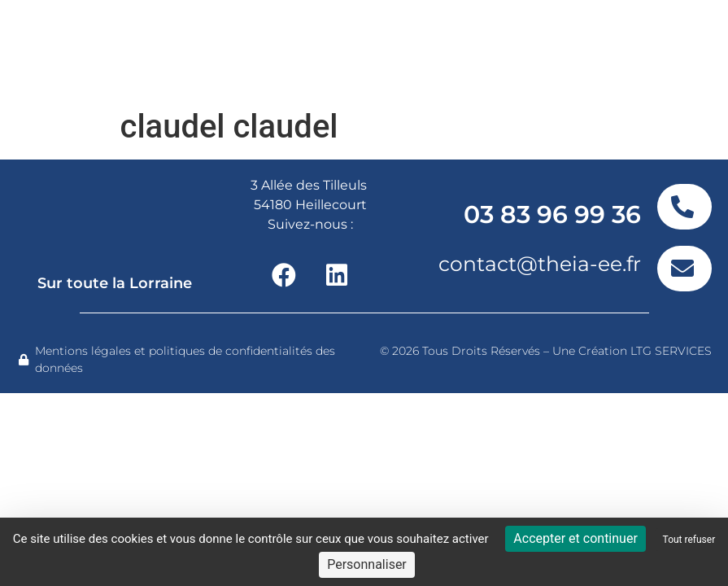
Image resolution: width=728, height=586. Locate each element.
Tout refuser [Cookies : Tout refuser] (689, 540)
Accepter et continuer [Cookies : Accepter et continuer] (575, 538)
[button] (661, 51)
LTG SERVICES (671, 351)
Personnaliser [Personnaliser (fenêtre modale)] (367, 564)
